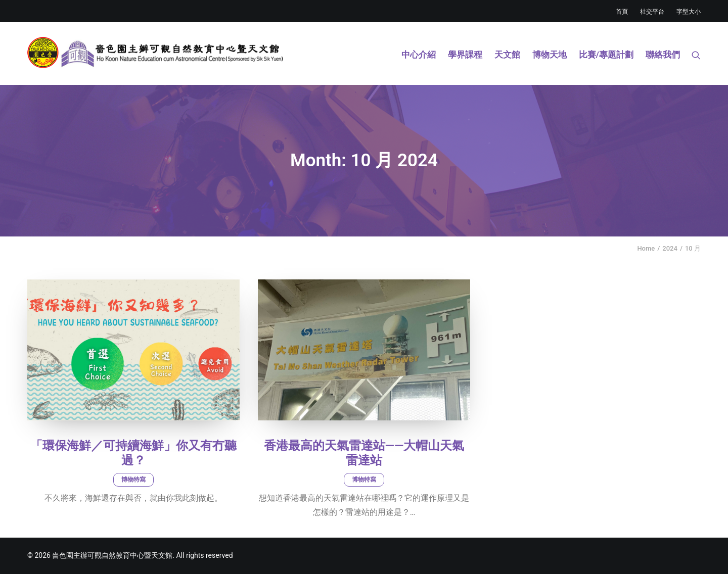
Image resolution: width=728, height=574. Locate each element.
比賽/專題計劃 (606, 55)
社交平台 (652, 12)
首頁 (622, 12)
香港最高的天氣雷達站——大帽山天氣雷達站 (364, 453)
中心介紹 (419, 55)
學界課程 (465, 55)
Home (646, 248)
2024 (670, 248)
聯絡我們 (663, 55)
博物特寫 (133, 480)
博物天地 (550, 55)
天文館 (507, 55)
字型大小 (689, 12)
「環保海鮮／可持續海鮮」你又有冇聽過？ (133, 453)
